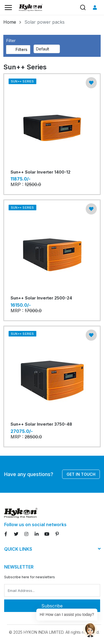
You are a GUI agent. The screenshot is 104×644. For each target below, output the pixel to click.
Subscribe (52, 606)
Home (10, 22)
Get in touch (81, 474)
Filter (11, 41)
